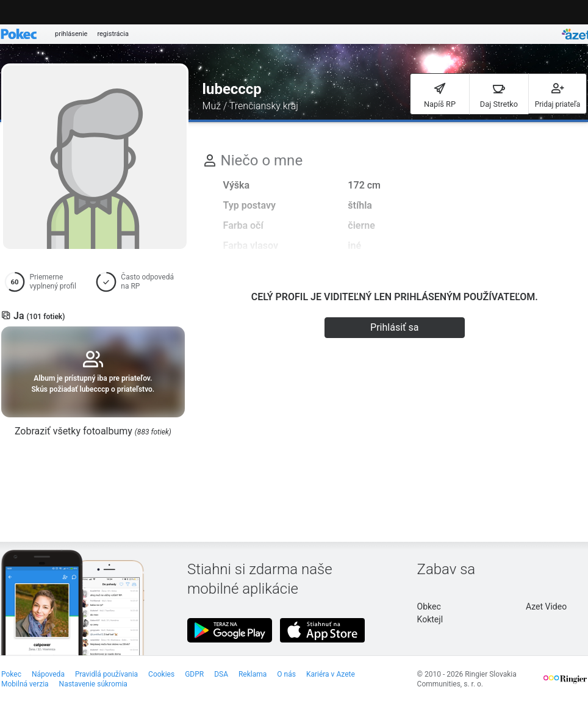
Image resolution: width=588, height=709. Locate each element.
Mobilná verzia (25, 684)
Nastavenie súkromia (93, 684)
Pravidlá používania (106, 674)
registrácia (113, 34)
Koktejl (430, 619)
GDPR (194, 674)
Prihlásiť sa (394, 327)
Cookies (161, 674)
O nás (286, 674)
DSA (221, 674)
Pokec (11, 674)
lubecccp (232, 89)
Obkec (429, 606)
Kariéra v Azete (331, 674)
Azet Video (546, 606)
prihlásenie (71, 34)
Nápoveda (48, 674)
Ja (39, 316)
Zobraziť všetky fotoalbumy (93, 431)
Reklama (253, 674)
